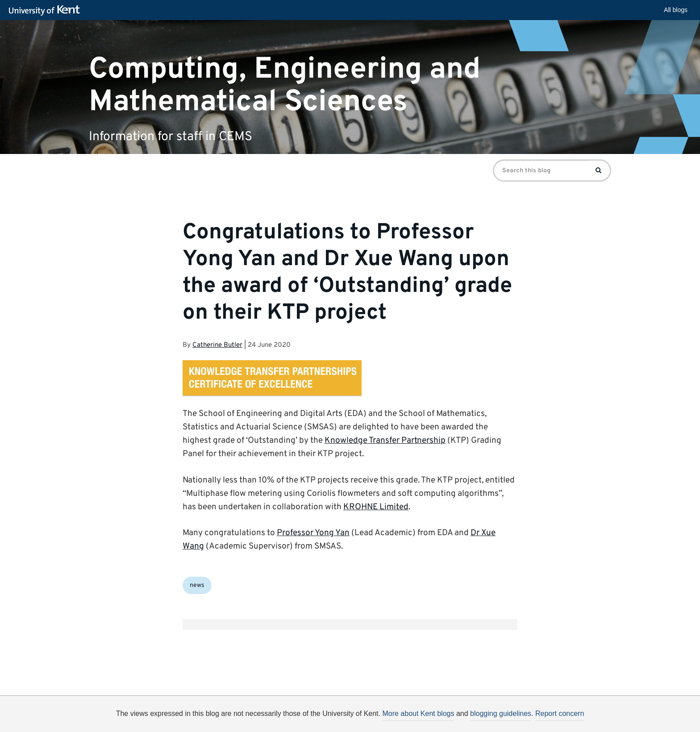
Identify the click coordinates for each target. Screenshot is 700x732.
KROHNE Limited (376, 507)
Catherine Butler (217, 345)
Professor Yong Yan (313, 533)
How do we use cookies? (409, 720)
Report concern (560, 713)
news (197, 585)
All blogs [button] (676, 10)
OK (496, 722)
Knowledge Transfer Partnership (385, 441)
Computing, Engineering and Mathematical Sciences (285, 85)
